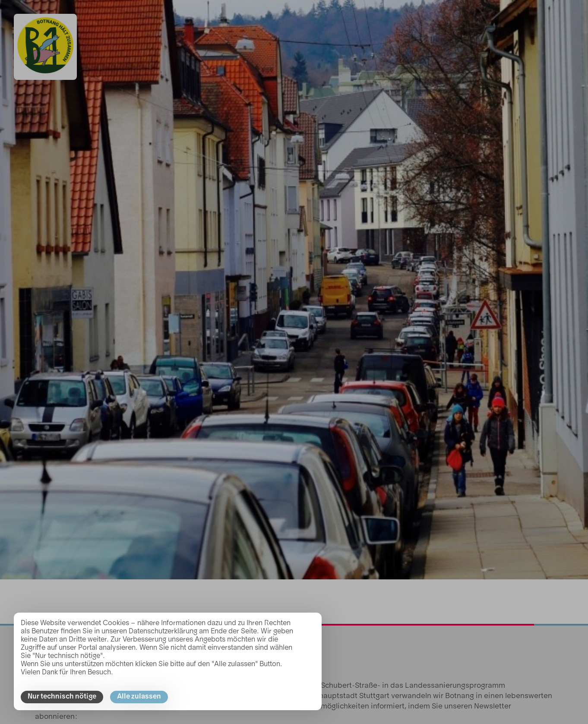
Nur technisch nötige (62, 697)
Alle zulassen (139, 697)
